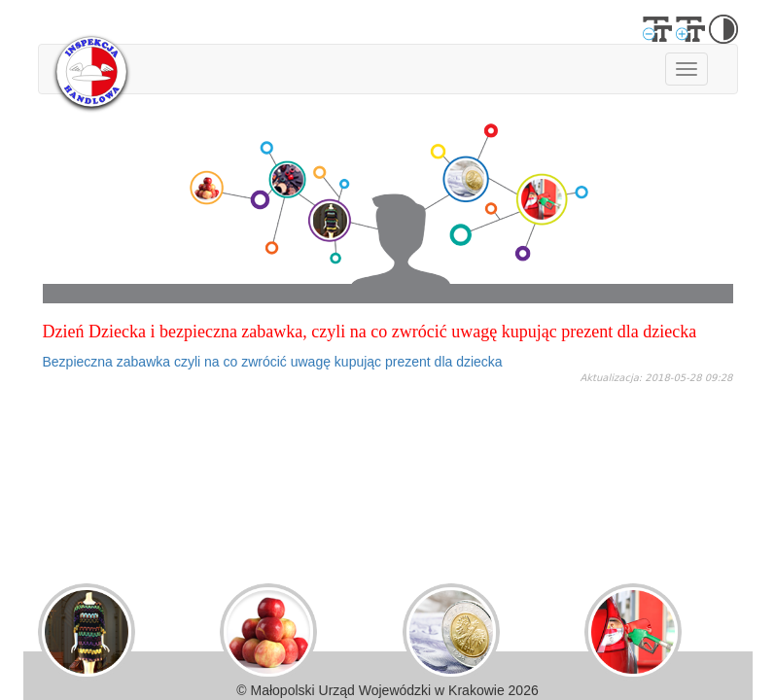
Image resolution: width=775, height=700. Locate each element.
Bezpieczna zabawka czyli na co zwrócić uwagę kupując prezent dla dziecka (273, 362)
